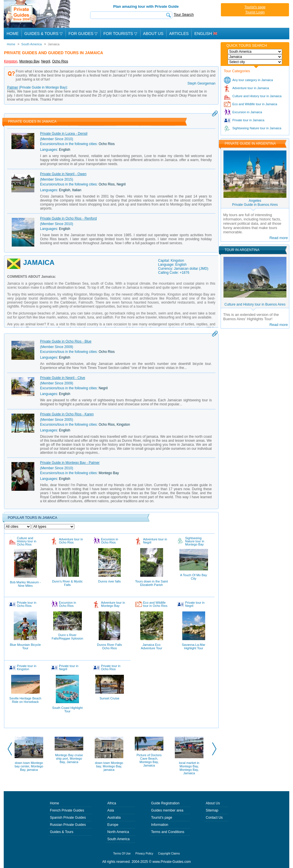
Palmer (13, 87)
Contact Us (214, 818)
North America (118, 832)
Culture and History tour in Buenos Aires (255, 304)
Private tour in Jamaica (248, 120)
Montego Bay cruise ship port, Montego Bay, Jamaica (69, 758)
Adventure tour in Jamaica (251, 88)
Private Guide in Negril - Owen (63, 174)
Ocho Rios (60, 61)
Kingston (11, 61)
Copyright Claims (169, 854)
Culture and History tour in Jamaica (257, 96)
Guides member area (167, 810)
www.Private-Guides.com (172, 862)
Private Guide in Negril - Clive (63, 378)
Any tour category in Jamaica (253, 80)
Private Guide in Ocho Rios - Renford (68, 218)
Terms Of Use (122, 854)
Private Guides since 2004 (38, 14)
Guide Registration (165, 803)
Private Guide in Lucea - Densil (64, 134)
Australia (114, 818)
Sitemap (212, 810)
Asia (111, 810)
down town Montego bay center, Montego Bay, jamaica (29, 766)
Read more (279, 238)
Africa (112, 803)
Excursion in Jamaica (247, 112)
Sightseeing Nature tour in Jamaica (257, 128)
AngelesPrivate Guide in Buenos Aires (255, 203)
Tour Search (184, 14)
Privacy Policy (144, 854)
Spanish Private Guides (68, 818)
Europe (113, 825)
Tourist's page (255, 7)
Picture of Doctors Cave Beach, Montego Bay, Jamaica (149, 760)
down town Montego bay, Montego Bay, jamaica (109, 766)
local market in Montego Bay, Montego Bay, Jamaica (189, 768)
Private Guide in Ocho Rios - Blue (66, 341)
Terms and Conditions (168, 832)
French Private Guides (67, 810)
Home (13, 34)
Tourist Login (255, 12)
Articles (179, 34)
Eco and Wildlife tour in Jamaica (255, 104)
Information (160, 825)
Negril (46, 61)
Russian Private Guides (68, 825)
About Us (153, 34)
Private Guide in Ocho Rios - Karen (67, 414)
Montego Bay (29, 61)
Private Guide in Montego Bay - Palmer (70, 463)
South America (118, 839)
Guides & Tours (62, 832)
